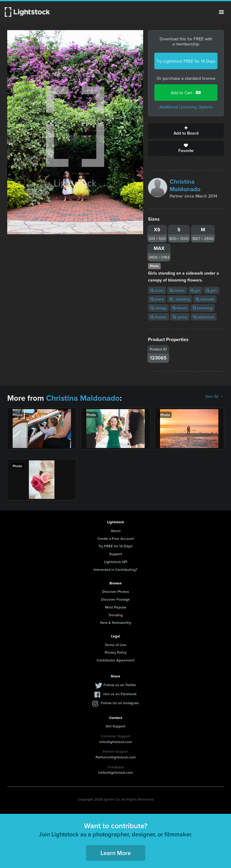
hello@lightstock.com (116, 772)
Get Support (115, 726)
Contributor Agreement (115, 660)
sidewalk (205, 299)
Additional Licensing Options (186, 107)
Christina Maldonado (185, 185)
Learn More (116, 853)
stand (157, 299)
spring (180, 317)
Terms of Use (115, 645)
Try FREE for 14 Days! (115, 546)
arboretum (204, 317)
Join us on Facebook (120, 694)
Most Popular (116, 607)
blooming (203, 308)
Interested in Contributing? (115, 569)
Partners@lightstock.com (116, 757)
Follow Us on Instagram (120, 703)
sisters (177, 290)
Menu (221, 12)
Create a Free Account (116, 538)
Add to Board (186, 131)
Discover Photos (116, 591)
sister (157, 290)
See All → (215, 396)
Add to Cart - (186, 93)
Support (116, 554)
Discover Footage (115, 599)
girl (195, 290)
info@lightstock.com (116, 742)
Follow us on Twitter (120, 685)
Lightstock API (116, 562)
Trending (115, 615)
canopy (158, 308)
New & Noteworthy (116, 622)
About (116, 531)
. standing (180, 299)
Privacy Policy (116, 652)
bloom (180, 308)
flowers (159, 317)
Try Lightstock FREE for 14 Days (186, 61)
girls (212, 290)
